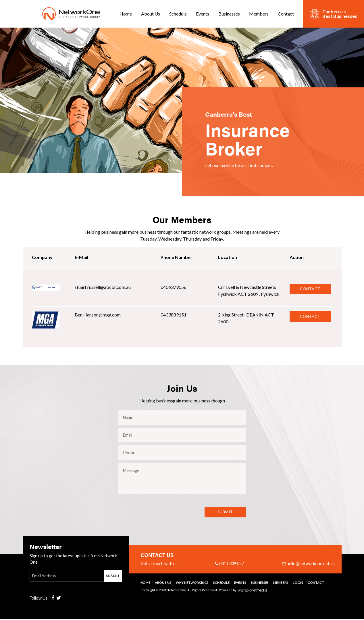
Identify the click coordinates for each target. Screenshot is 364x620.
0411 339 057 (230, 565)
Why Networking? (192, 584)
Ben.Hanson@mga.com (98, 315)
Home (126, 14)
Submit (225, 513)
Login (298, 584)
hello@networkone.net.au (308, 565)
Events (203, 14)
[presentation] (155, 521)
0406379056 (174, 287)
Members (259, 14)
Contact (286, 14)
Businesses (229, 14)
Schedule (178, 14)
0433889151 (174, 315)
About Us (151, 14)
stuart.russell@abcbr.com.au (103, 287)
